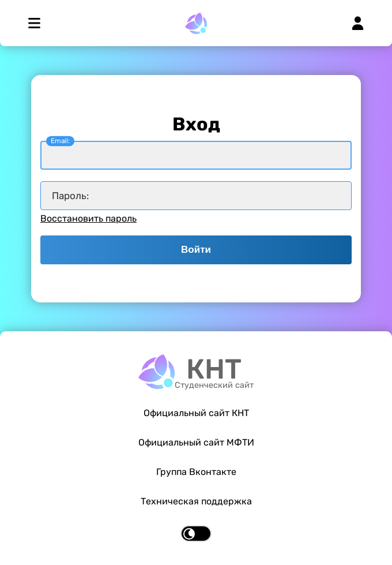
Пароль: (70, 196)
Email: (60, 141)
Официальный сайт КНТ (196, 413)
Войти (196, 250)
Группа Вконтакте (196, 472)
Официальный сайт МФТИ (196, 442)
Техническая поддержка (196, 501)
